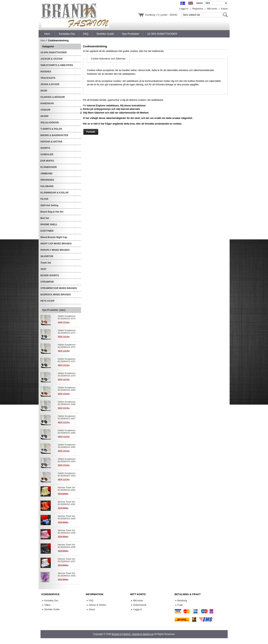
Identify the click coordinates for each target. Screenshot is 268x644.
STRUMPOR (47, 282)
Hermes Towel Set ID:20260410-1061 (67, 503)
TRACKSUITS (48, 78)
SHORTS (45, 148)
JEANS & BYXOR (50, 84)
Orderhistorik (140, 605)
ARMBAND (46, 174)
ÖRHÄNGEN (47, 180)
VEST (44, 269)
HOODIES (46, 72)
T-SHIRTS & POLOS (51, 129)
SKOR (44, 91)
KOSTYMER (47, 231)
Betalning (182, 601)
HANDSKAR (47, 103)
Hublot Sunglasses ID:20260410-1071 (67, 360)
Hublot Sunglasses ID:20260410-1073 (67, 332)
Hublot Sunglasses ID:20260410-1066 (67, 432)
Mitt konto (212, 9)
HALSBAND (47, 186)
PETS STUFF (48, 301)
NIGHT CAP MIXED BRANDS (56, 244)
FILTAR (44, 199)
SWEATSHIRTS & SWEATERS (57, 65)
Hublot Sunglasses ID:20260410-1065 (67, 446)
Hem (47, 34)
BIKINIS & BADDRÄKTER (54, 135)
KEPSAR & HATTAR (51, 142)
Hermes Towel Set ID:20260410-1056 (67, 574)
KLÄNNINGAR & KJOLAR (55, 193)
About (92, 609)
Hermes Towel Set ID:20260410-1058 (67, 546)
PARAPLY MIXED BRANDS (55, 250)
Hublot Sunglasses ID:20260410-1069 (67, 389)
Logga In (184, 9)
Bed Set (45, 218)
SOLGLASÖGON (50, 123)
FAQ (91, 601)
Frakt (180, 605)
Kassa (224, 9)
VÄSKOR (45, 110)
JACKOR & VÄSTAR (52, 59)
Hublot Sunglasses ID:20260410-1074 (67, 317)
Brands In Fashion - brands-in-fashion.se (133, 634)
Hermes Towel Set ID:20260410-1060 (67, 517)
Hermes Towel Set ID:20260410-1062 (67, 489)
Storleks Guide (52, 609)
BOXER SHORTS (50, 275)
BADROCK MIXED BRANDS (56, 295)
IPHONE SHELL (49, 225)
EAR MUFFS (47, 161)
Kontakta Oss (51, 601)
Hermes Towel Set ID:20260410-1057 (67, 560)
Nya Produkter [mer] (54, 310)
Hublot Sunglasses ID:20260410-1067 (67, 417)
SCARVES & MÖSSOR (53, 97)
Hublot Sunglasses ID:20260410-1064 (67, 460)
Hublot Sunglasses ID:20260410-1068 (67, 403)
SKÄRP (45, 116)
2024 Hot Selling (49, 205)
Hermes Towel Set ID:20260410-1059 (67, 532)
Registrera (198, 9)
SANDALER (47, 154)
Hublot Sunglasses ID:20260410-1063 (67, 474)
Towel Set (46, 263)
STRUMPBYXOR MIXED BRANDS (59, 288)
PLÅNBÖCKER (49, 167)
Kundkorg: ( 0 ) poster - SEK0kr (161, 15)
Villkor (47, 605)
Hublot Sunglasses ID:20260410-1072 (67, 346)
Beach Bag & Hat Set (52, 212)
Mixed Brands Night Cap (54, 237)
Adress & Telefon (98, 605)
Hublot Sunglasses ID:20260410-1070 (67, 374)
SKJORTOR (47, 256)
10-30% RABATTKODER (54, 53)
